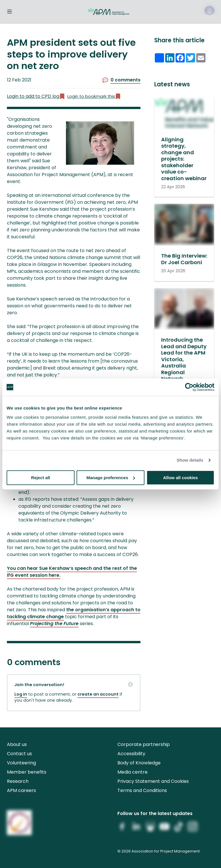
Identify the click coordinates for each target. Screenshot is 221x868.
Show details (190, 460)
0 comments (121, 80)
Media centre (133, 772)
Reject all (41, 478)
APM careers (21, 790)
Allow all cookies (181, 478)
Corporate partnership (144, 744)
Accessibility (131, 754)
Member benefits (27, 772)
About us (17, 744)
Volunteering (21, 763)
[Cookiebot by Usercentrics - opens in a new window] (189, 387)
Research (18, 781)
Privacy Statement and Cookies (153, 781)
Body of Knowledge (139, 763)
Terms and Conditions (142, 790)
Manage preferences (111, 478)
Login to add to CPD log (36, 96)
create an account (98, 694)
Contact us (19, 754)
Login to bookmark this (94, 97)
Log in (21, 694)
